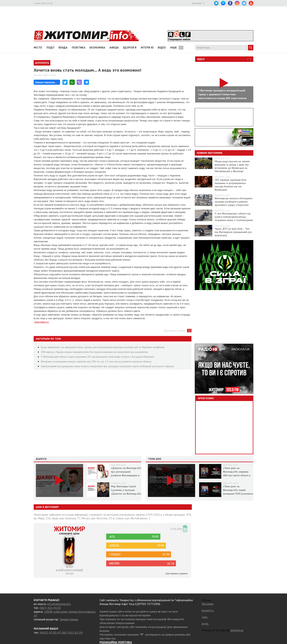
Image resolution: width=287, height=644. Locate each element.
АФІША (114, 48)
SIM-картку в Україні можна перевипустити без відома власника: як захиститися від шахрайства (94, 352)
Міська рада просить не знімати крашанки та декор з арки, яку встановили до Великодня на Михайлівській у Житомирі (232, 166)
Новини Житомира (210, 153)
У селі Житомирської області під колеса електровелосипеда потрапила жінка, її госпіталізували (234, 217)
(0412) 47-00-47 (50, 632)
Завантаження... (46, 82)
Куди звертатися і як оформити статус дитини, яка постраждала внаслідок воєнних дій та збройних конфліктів (103, 347)
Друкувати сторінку (175, 331)
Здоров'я (130, 48)
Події (51, 48)
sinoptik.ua (237, 630)
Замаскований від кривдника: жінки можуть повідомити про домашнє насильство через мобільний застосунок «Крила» (108, 366)
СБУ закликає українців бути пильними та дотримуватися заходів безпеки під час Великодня (231, 185)
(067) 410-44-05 (51, 608)
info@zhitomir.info (59, 604)
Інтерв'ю (147, 48)
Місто (38, 48)
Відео (201, 59)
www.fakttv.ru (42, 322)
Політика (79, 48)
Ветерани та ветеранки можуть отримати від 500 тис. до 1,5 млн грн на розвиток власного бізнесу (96, 361)
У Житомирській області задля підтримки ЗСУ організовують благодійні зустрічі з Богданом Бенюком (98, 357)
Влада (63, 48)
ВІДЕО (162, 48)
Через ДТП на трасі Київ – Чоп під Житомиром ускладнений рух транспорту (233, 232)
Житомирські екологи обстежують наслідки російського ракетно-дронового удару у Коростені (233, 202)
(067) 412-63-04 (72, 632)
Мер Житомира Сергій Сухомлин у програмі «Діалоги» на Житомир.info (126, 490)
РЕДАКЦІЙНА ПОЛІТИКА (116, 642)
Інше (173, 48)
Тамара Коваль (69, 619)
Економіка (97, 48)
